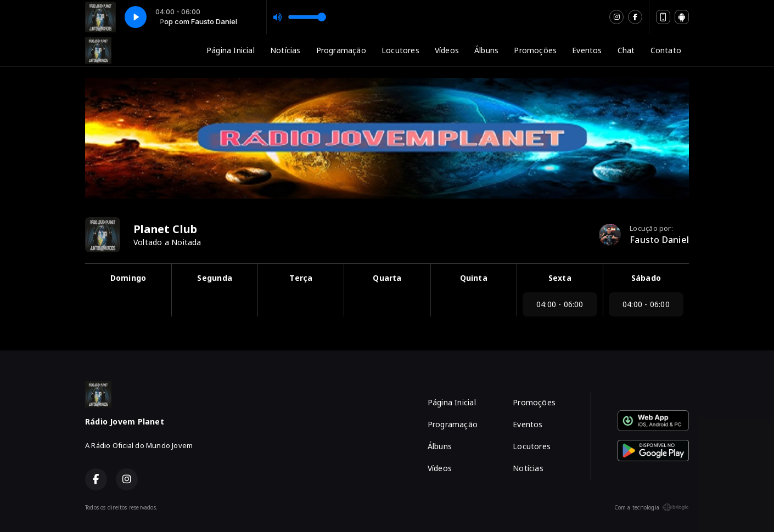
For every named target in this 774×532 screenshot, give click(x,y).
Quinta (474, 278)
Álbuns (486, 50)
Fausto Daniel (659, 240)
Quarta (387, 278)
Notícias (285, 50)
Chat (626, 50)
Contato (666, 50)
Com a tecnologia (652, 507)
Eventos (587, 50)
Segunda (214, 278)
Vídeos (447, 50)
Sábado (646, 278)
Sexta (560, 278)
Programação (341, 50)
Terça (301, 278)
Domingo (128, 278)
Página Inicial (231, 50)
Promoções (535, 50)
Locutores (400, 50)
